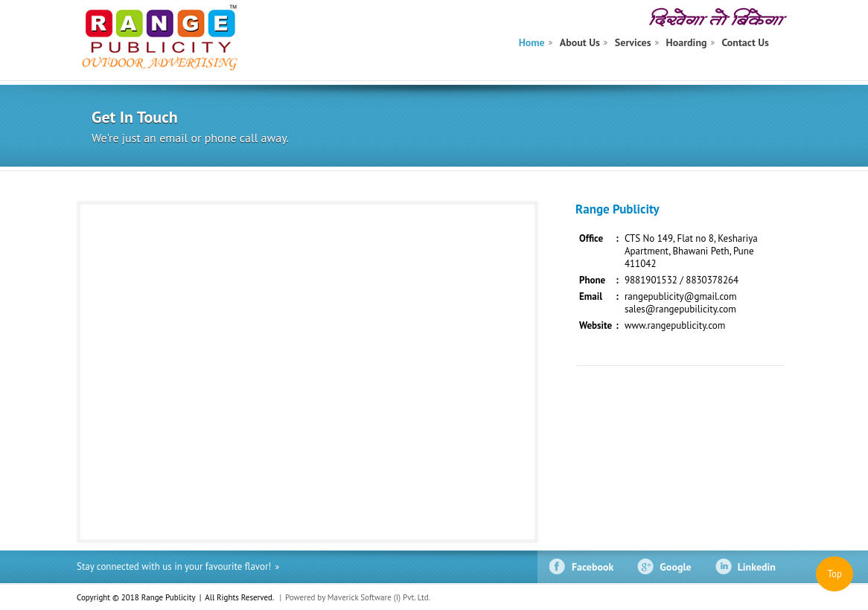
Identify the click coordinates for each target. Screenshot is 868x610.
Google (675, 567)
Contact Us (746, 42)
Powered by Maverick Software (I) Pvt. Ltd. (358, 597)
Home (532, 42)
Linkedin (757, 567)
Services (633, 42)
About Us (580, 42)
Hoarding (687, 42)
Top (835, 574)
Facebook (593, 567)
